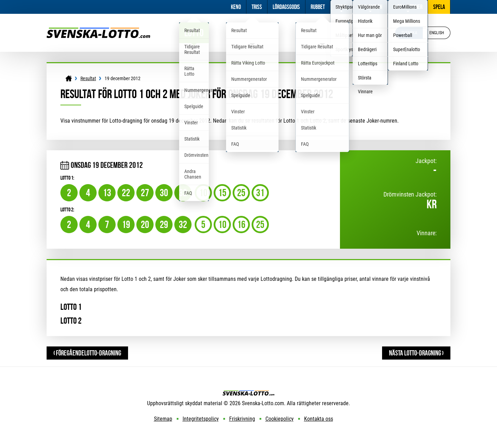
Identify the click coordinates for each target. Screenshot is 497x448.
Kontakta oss (319, 419)
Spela (439, 7)
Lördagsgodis (286, 7)
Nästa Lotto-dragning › (416, 353)
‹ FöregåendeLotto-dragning (87, 353)
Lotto (194, 33)
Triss (257, 7)
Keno (236, 7)
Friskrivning (242, 419)
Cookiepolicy (280, 419)
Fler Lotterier (408, 7)
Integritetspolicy (201, 419)
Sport (341, 7)
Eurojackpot (323, 33)
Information (370, 7)
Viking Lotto (252, 33)
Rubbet (318, 7)
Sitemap (163, 419)
